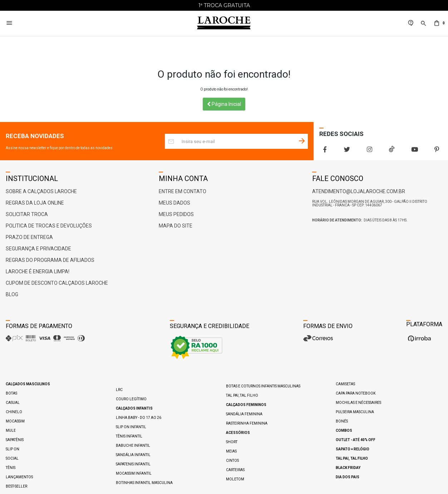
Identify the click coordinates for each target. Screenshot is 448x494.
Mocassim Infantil (134, 473)
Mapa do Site (176, 226)
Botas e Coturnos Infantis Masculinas (263, 386)
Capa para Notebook (356, 393)
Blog (12, 294)
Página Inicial (224, 104)
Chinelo (14, 412)
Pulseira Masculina (355, 412)
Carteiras (235, 470)
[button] (423, 27)
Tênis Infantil (129, 436)
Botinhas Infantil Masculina (144, 483)
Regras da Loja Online (35, 203)
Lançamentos (19, 477)
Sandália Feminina (244, 414)
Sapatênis (15, 440)
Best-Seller (16, 486)
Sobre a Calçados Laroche (41, 191)
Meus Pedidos (176, 214)
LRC (119, 390)
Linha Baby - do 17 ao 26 (139, 418)
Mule (11, 431)
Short (232, 442)
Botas (11, 393)
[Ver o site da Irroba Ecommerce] (419, 341)
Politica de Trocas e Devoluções (49, 226)
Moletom (235, 479)
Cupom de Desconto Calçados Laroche (57, 283)
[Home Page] (224, 23)
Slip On (13, 449)
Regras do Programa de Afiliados (50, 260)
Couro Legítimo (131, 399)
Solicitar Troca (27, 214)
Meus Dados (174, 203)
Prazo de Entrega (29, 237)
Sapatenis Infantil (133, 464)
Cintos (232, 461)
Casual (13, 403)
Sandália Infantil (133, 455)
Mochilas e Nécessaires (358, 403)
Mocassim (15, 421)
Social (12, 458)
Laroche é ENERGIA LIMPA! (38, 272)
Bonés (342, 421)
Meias (231, 451)
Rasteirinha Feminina (247, 423)
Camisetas (345, 384)
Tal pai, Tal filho (242, 395)
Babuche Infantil (133, 446)
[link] (411, 23)
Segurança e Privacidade (38, 249)
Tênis (11, 468)
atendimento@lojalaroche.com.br (359, 191)
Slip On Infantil (131, 427)
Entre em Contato (183, 191)
